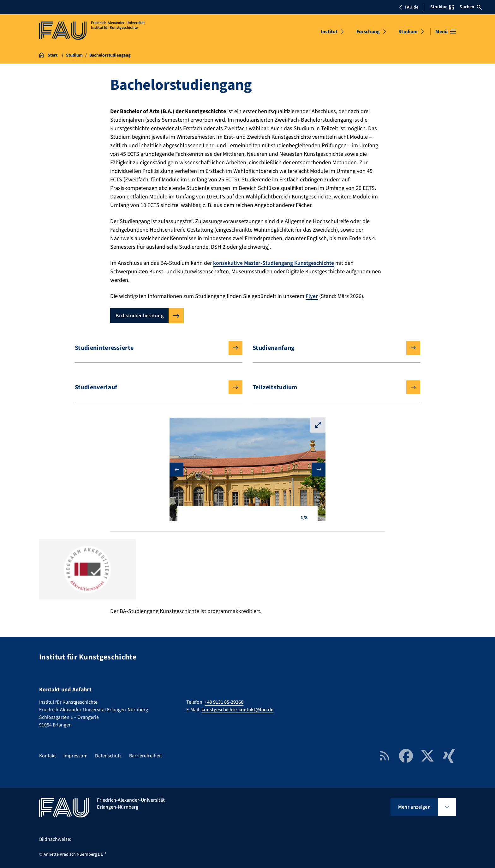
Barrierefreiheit (146, 756)
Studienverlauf (154, 387)
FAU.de (409, 7)
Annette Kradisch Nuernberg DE (73, 854)
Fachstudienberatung (140, 316)
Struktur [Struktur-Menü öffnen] (442, 7)
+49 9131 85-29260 (224, 702)
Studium (408, 32)
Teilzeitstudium (331, 387)
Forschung (368, 32)
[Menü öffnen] (446, 32)
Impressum (75, 756)
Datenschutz (108, 756)
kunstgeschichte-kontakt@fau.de (237, 710)
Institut (329, 32)
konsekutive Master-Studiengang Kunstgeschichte (274, 263)
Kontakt (48, 756)
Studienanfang (331, 348)
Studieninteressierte (154, 348)
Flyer (312, 296)
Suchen (471, 7)
